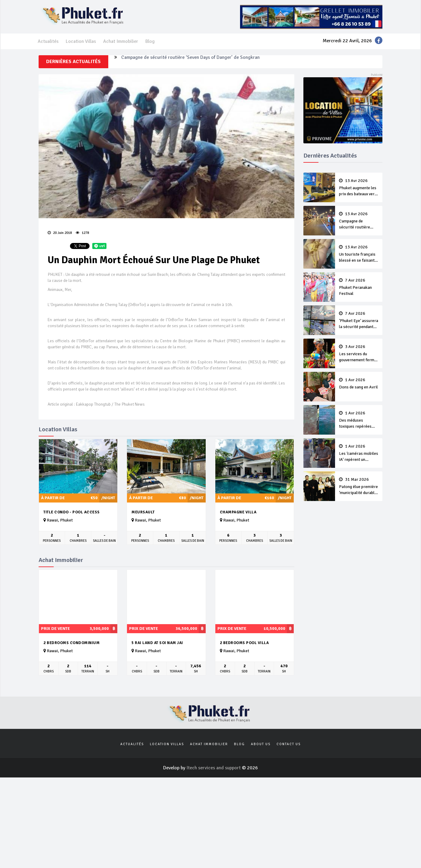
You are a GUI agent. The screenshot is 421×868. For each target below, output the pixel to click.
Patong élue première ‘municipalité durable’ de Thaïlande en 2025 (359, 487)
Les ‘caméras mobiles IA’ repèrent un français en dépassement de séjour (359, 453)
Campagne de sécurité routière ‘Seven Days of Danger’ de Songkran (190, 62)
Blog (150, 41)
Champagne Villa (238, 512)
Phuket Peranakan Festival (359, 287)
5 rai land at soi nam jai (157, 643)
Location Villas (81, 41)
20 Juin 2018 (60, 233)
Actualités (48, 41)
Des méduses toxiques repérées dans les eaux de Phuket (359, 420)
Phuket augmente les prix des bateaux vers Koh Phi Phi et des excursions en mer (359, 188)
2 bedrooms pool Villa (244, 643)
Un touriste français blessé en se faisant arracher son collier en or (359, 254)
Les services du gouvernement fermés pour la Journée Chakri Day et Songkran (359, 354)
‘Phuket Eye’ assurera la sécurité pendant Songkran (359, 321)
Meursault (143, 512)
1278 (82, 233)
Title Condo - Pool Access (72, 512)
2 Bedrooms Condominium (71, 643)
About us (261, 744)
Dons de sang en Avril (359, 384)
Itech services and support (214, 768)
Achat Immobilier (121, 41)
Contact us (289, 744)
